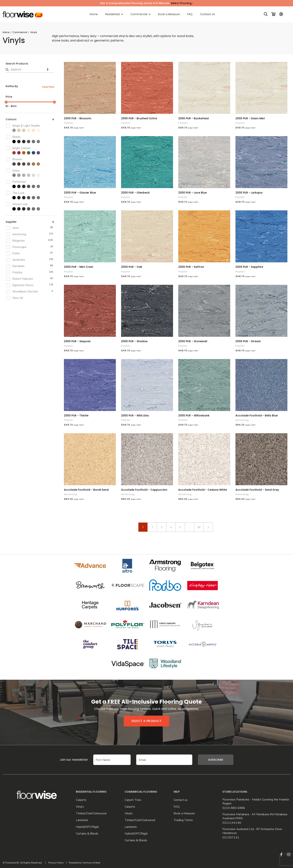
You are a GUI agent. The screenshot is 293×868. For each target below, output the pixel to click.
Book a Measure (169, 14)
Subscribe (216, 760)
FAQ (190, 14)
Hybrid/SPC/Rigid (87, 827)
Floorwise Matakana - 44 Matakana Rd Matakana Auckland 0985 (255, 816)
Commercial (139, 14)
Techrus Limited (91, 863)
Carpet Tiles (133, 800)
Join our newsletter (68, 760)
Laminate (82, 820)
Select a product (146, 721)
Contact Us (207, 14)
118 (199, 527)
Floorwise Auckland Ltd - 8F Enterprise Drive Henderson (252, 831)
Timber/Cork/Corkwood (91, 813)
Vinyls (80, 807)
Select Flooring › (182, 3)
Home (94, 14)
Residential (112, 14)
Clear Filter (48, 87)
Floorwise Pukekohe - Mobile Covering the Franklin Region (256, 802)
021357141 (231, 838)
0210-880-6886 (234, 808)
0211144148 (232, 823)
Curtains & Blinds (87, 834)
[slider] (6, 102)
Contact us (181, 800)
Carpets (81, 800)
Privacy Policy (56, 863)
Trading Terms (183, 820)
